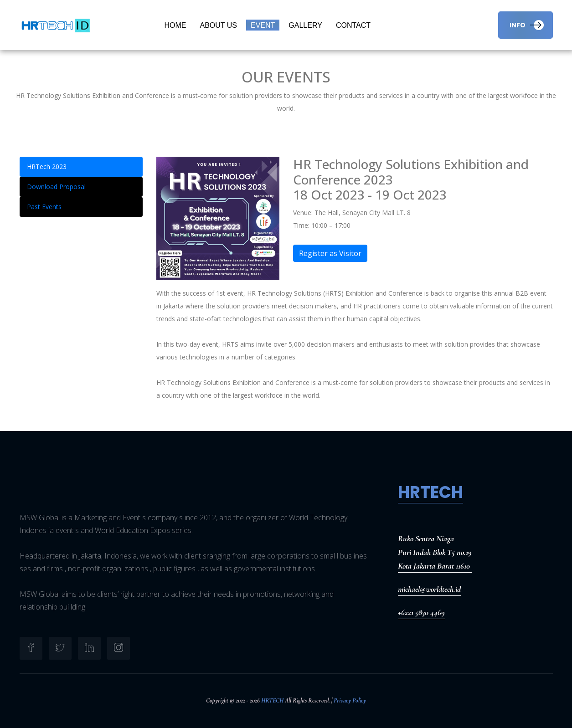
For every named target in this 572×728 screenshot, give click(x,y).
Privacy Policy (350, 700)
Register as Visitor (330, 253)
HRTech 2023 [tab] (47, 167)
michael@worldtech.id (429, 589)
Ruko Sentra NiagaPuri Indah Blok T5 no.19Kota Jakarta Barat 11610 (435, 552)
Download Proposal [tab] (56, 187)
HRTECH (272, 700)
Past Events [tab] (44, 207)
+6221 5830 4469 (421, 612)
